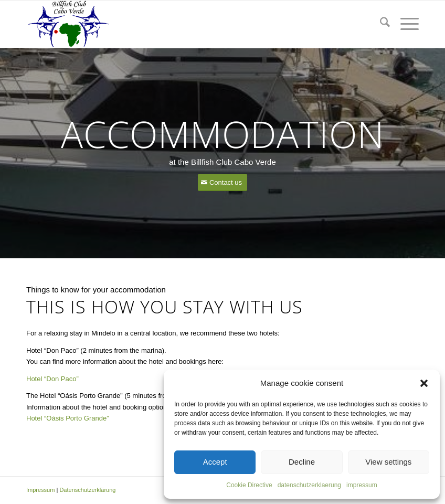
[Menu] (404, 24)
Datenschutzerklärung (87, 490)
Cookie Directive (249, 485)
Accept (215, 462)
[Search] (380, 24)
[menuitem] (380, 24)
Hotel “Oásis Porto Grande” (68, 418)
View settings (388, 462)
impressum (362, 485)
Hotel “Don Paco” (52, 379)
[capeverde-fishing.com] (68, 24)
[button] (424, 383)
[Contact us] (222, 182)
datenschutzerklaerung (309, 485)
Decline (302, 462)
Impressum (40, 490)
